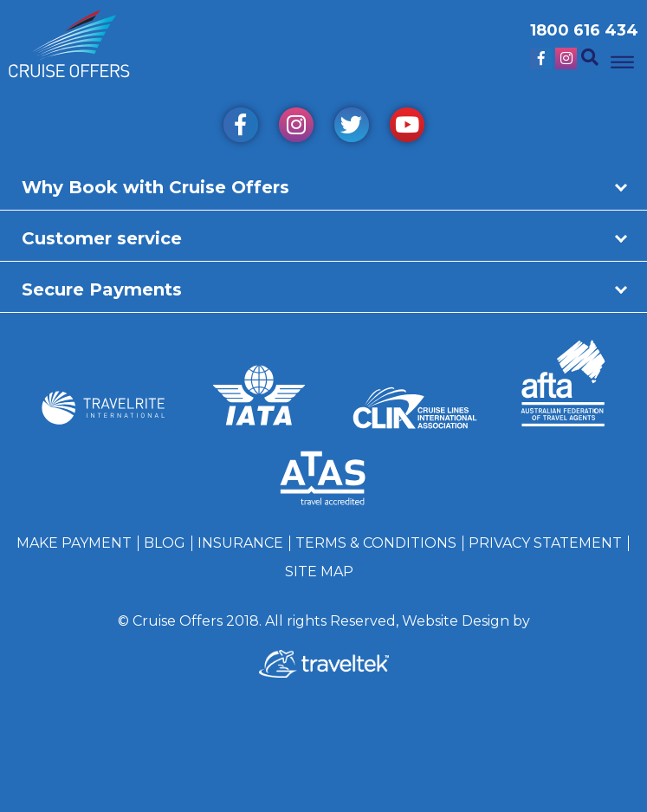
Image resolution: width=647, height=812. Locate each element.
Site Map (319, 572)
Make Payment (74, 543)
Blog (165, 543)
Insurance (240, 543)
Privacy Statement (545, 543)
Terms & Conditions (376, 543)
